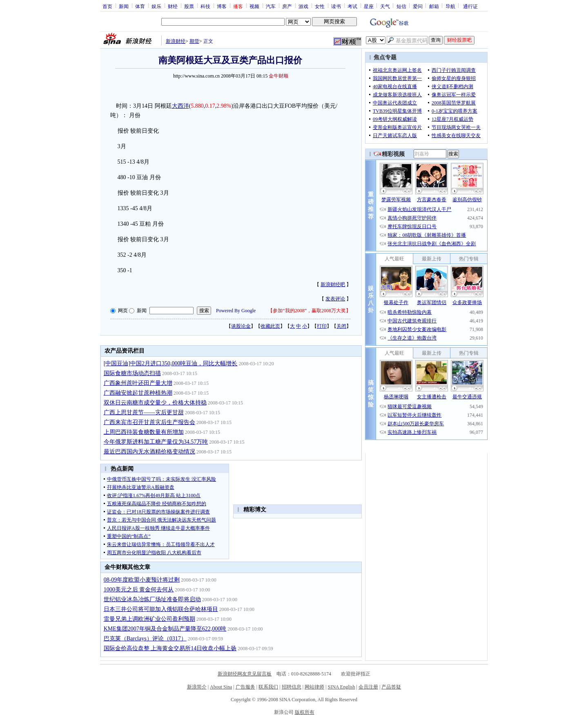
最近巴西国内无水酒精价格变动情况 (149, 452)
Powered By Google (236, 311)
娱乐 (156, 6)
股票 (189, 6)
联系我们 (268, 687)
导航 (450, 6)
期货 (194, 41)
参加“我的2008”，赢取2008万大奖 (309, 311)
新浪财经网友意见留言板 (245, 674)
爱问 (418, 6)
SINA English (341, 687)
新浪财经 (176, 41)
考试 (352, 6)
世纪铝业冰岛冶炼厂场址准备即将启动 (152, 599)
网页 (123, 311)
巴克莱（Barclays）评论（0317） (145, 639)
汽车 (271, 6)
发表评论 (335, 299)
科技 (205, 6)
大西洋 (180, 106)
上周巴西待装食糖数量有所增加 (144, 432)
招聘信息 (292, 687)
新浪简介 (197, 687)
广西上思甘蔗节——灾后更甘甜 (144, 412)
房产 (287, 6)
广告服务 (245, 687)
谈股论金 (241, 326)
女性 (320, 6)
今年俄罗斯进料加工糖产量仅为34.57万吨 (156, 442)
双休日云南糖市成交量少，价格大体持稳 (155, 403)
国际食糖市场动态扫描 (132, 373)
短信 (401, 6)
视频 (254, 6)
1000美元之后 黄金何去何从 (139, 590)
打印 (322, 326)
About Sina (221, 687)
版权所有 (305, 712)
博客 (222, 6)
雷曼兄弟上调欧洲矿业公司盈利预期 (149, 619)
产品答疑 (391, 687)
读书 (336, 6)
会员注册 (368, 687)
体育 (140, 6)
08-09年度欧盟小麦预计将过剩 (142, 580)
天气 (385, 6)
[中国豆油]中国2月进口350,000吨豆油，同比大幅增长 (171, 363)
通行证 (470, 6)
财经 (173, 6)
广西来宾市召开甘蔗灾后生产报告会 (149, 422)
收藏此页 (270, 326)
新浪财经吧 (333, 284)
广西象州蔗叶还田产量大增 (138, 383)
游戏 (303, 6)
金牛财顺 (278, 76)
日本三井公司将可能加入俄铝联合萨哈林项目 (161, 609)
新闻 (124, 6)
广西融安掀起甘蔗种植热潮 (138, 393)
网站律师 (314, 687)
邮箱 (434, 6)
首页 (107, 6)
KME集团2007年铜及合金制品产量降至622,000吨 (165, 629)
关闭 (341, 326)
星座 (369, 6)
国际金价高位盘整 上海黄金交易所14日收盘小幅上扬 (170, 648)
